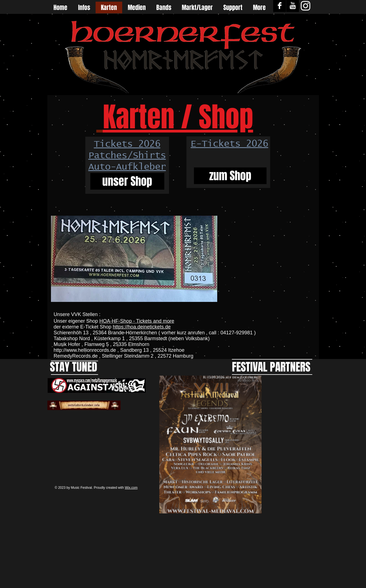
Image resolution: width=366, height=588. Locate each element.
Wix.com (131, 488)
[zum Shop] (230, 176)
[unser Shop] (127, 181)
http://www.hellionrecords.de (85, 350)
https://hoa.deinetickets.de (142, 327)
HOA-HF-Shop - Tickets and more (137, 321)
